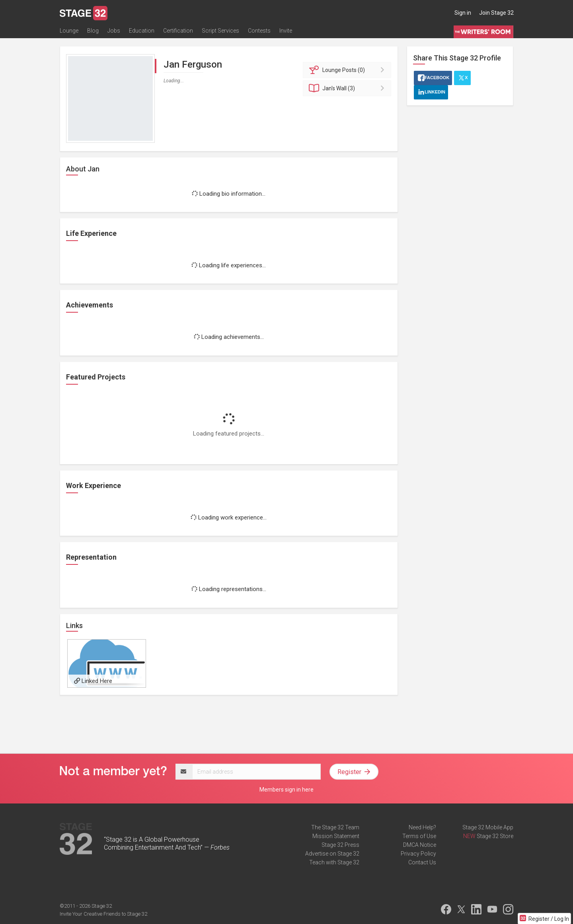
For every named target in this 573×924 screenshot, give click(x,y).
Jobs (114, 31)
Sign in (463, 13)
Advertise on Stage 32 (332, 854)
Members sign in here (286, 790)
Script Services (220, 31)
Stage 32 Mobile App (488, 827)
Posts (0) (348, 70)
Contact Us (422, 862)
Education (142, 31)
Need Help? (422, 827)
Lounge (69, 31)
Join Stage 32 (496, 13)
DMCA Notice (420, 845)
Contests (259, 31)
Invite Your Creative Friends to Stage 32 (103, 914)
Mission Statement (336, 836)
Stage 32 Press (340, 845)
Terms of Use (419, 836)
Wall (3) (348, 88)
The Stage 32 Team (335, 827)
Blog (93, 31)
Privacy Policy (418, 854)
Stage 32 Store (495, 836)
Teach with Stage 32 (334, 862)
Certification (178, 31)
